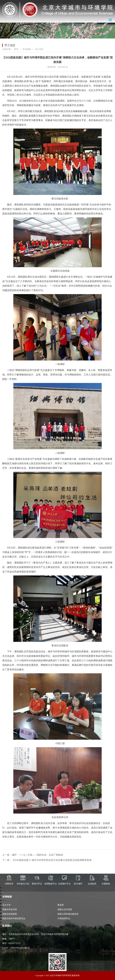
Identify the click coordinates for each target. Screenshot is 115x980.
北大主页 (62, 20)
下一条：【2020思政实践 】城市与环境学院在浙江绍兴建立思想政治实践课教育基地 (47, 860)
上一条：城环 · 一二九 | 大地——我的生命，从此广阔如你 (33, 855)
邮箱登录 (87, 20)
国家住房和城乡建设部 (68, 914)
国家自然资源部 (10, 914)
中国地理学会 (64, 918)
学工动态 (39, 49)
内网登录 (74, 20)
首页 (16, 49)
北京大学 (6, 905)
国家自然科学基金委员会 (14, 918)
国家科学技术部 (10, 910)
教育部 (61, 905)
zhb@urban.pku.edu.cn (20, 948)
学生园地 (27, 49)
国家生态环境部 (65, 910)
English (98, 20)
